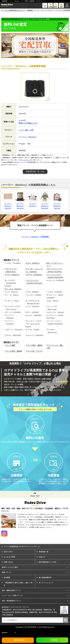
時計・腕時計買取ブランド (11, 598)
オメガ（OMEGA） (33, 263)
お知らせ (42, 565)
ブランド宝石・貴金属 (13, 351)
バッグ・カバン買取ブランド (12, 604)
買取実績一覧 (44, 560)
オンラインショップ (46, 591)
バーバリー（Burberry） (28, 137)
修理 (61, 5)
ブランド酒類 (10, 345)
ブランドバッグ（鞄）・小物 (55, 347)
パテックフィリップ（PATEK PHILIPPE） (54, 270)
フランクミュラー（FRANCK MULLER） (34, 282)
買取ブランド (7, 580)
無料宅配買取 (19, 640)
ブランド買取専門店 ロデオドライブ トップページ (22, 555)
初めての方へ (8, 560)
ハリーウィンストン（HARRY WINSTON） (55, 276)
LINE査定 (54, 640)
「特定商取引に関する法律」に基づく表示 (18, 592)
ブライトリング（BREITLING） (11, 270)
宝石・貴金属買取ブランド (11, 609)
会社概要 (7, 586)
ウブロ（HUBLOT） (12, 275)
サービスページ (26, 160)
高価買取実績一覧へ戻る (35, 172)
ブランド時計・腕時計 (34, 345)
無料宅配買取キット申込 (48, 570)
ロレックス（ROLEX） (13, 289)
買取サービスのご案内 (10, 575)
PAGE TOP (35, 504)
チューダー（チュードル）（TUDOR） (34, 270)
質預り (56, 5)
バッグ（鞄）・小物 (26, 130)
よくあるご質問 (9, 565)
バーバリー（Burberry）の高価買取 (35, 237)
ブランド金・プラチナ (34, 351)
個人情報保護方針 (45, 586)
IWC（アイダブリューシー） (55, 264)
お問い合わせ (8, 570)
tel (45, 5)
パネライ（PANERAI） (34, 275)
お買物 (50, 5)
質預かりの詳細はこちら (28, 123)
